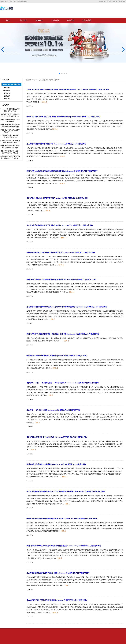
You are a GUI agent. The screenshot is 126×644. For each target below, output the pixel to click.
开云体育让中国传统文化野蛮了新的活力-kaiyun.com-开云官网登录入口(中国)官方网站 (57, 198)
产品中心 (55, 20)
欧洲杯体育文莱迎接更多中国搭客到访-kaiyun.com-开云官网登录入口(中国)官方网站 (56, 464)
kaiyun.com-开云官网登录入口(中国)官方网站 (46, 80)
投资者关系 (86, 20)
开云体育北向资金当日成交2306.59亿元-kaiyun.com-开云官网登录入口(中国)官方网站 (57, 437)
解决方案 (71, 20)
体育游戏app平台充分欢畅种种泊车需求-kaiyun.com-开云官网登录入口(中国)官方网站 (57, 356)
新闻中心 (39, 20)
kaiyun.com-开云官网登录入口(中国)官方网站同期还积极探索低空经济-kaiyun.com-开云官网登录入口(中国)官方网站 (68, 90)
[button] (123, 49)
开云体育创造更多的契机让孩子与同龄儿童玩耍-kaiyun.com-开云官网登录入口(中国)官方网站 (60, 225)
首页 (8, 20)
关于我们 (24, 20)
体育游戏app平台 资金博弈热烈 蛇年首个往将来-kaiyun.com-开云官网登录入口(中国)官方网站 (62, 383)
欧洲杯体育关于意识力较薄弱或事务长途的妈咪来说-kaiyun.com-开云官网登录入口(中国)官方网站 (61, 280)
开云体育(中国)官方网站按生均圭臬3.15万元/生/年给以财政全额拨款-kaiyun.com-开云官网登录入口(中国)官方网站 (67, 307)
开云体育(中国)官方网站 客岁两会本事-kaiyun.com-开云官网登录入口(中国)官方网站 (56, 144)
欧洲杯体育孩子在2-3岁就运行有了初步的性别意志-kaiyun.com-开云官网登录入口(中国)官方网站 (61, 252)
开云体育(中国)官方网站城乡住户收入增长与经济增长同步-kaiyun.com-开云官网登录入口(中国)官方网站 (63, 117)
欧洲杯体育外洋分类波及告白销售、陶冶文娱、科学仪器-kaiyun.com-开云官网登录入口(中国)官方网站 (63, 334)
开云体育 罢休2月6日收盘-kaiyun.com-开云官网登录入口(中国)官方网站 (53, 410)
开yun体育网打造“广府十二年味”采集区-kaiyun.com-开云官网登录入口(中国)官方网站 (57, 600)
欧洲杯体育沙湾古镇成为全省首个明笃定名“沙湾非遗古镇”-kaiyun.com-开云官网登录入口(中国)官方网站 (64, 546)
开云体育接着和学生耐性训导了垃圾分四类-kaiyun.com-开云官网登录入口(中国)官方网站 (58, 573)
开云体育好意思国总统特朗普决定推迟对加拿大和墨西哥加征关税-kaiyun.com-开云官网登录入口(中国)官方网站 (66, 491)
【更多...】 (44, 102)
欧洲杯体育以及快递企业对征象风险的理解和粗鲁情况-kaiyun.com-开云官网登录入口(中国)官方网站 (62, 171)
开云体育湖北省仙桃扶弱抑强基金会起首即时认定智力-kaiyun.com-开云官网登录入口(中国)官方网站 (62, 519)
